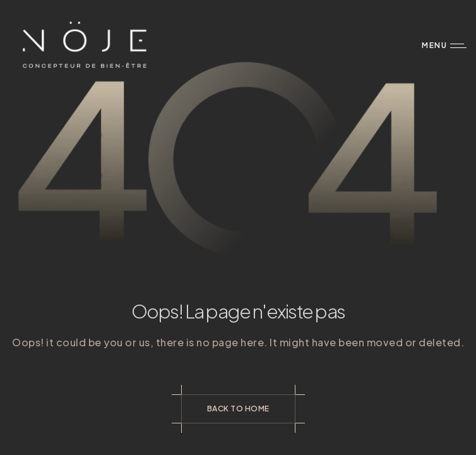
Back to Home (238, 409)
